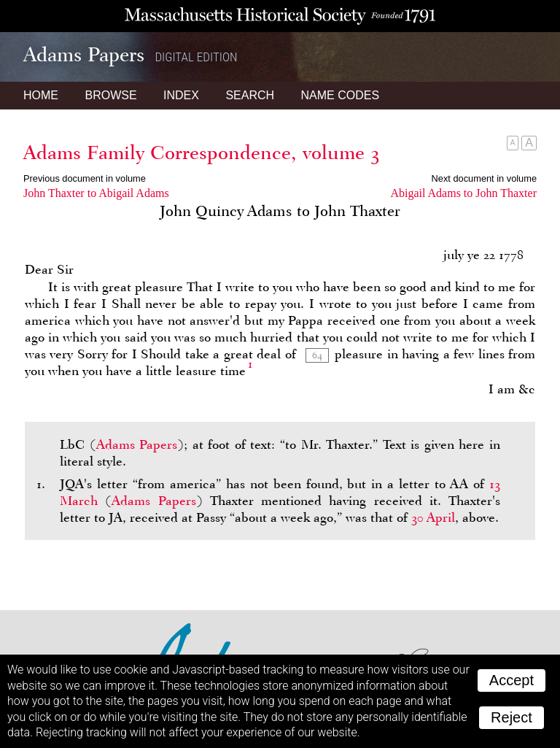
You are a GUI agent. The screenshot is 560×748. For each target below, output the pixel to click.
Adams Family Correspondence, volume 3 (202, 153)
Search (250, 95)
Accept (512, 680)
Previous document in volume (85, 178)
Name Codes (341, 95)
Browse (110, 95)
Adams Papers (137, 444)
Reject (512, 717)
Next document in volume (484, 178)
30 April (433, 517)
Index (181, 95)
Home (41, 95)
